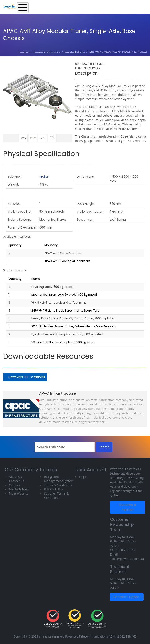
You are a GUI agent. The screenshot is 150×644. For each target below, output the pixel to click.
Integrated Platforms (74, 52)
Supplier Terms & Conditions (56, 496)
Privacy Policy (53, 489)
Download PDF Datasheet (27, 377)
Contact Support (127, 597)
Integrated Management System (59, 479)
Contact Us (17, 481)
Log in (83, 477)
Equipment (24, 52)
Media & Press (19, 489)
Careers (14, 485)
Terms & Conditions (58, 485)
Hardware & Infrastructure (47, 52)
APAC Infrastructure (58, 393)
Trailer (44, 177)
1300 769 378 (125, 550)
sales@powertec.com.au (127, 559)
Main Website (19, 493)
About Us (15, 477)
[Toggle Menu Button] (23, 8)
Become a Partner (128, 507)
